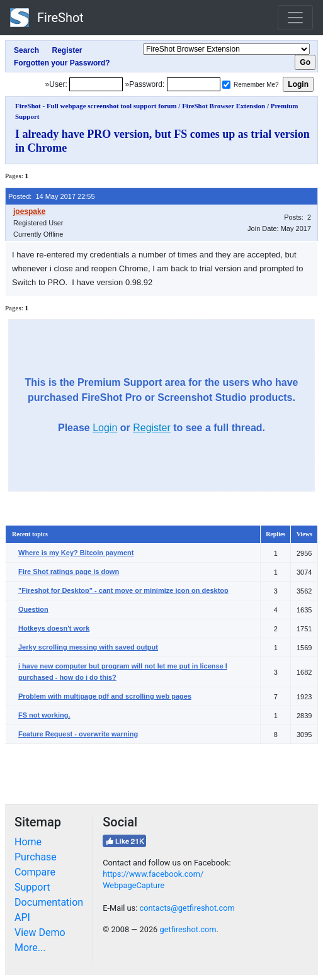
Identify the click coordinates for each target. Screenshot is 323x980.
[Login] (96, 84)
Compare (35, 872)
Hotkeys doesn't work (54, 628)
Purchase (36, 857)
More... (30, 948)
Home (28, 842)
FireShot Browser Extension (224, 106)
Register (152, 428)
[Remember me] (226, 85)
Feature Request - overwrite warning (78, 734)
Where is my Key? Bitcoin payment (76, 553)
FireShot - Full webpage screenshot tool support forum (96, 106)
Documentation (49, 902)
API (22, 917)
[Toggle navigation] (295, 18)
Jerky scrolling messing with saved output (88, 647)
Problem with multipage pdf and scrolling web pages (105, 696)
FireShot (47, 18)
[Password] (194, 84)
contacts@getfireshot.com (187, 908)
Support (32, 887)
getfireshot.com (188, 929)
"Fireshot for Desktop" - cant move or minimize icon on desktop (123, 590)
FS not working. (44, 715)
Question (33, 609)
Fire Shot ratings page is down (69, 572)
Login (105, 428)
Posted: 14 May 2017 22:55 (52, 196)
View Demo (40, 932)
